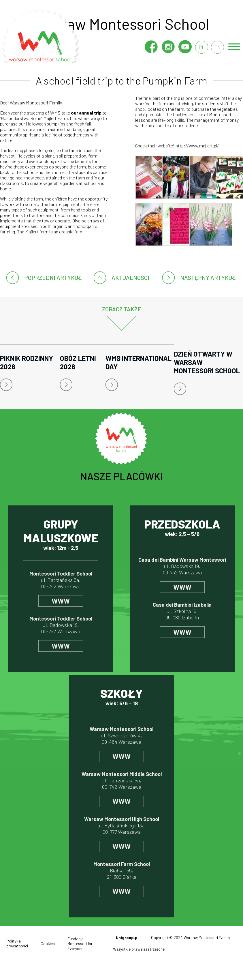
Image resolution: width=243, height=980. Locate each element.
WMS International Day (139, 362)
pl (200, 47)
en (217, 47)
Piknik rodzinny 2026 (27, 362)
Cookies (48, 944)
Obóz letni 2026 (78, 362)
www (61, 601)
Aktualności (130, 278)
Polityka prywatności (17, 943)
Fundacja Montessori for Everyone (80, 944)
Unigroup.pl (127, 937)
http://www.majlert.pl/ (197, 146)
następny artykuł (208, 278)
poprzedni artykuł (53, 278)
